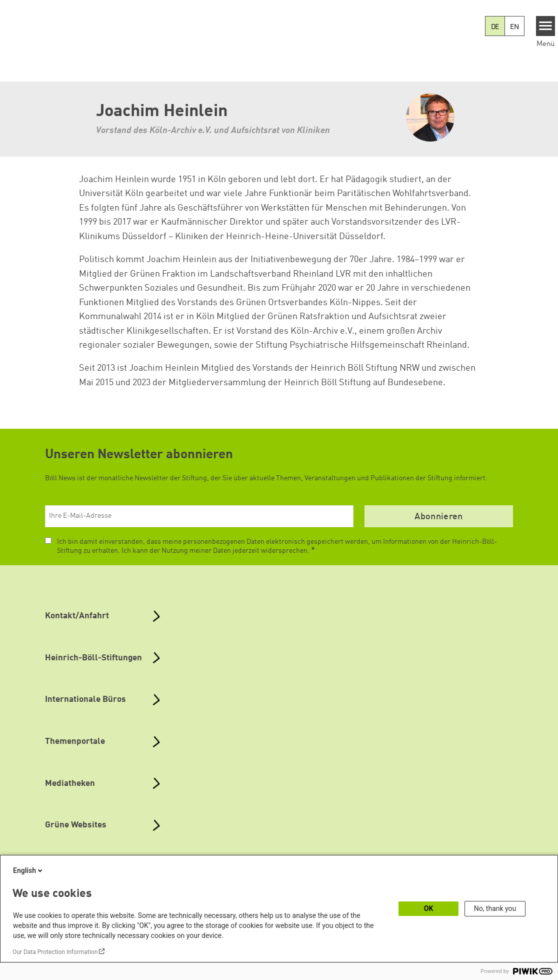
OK (429, 908)
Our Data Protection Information (55, 952)
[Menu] (546, 26)
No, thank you (495, 908)
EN (514, 27)
